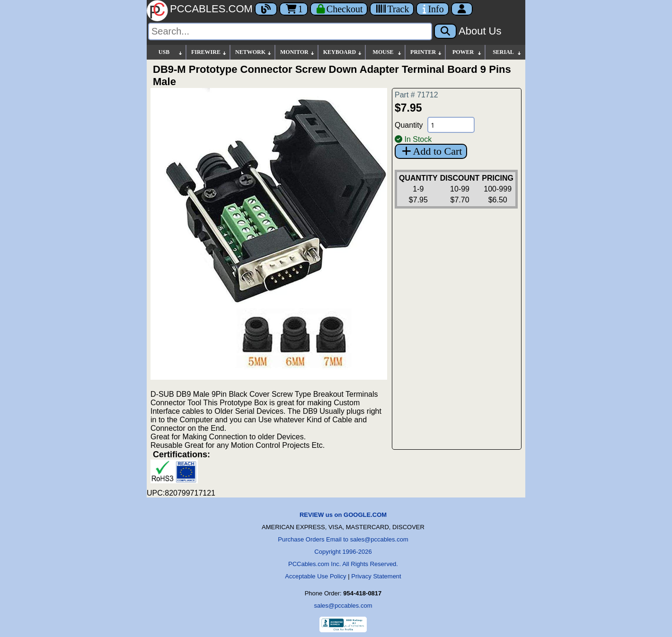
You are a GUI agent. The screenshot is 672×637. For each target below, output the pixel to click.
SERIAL (507, 52)
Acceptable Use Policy (315, 576)
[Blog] (266, 9)
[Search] (290, 31)
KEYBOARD (343, 52)
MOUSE (388, 52)
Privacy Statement (376, 576)
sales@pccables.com (343, 606)
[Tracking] (392, 9)
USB (171, 52)
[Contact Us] (432, 9)
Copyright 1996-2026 (343, 552)
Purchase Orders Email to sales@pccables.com (343, 539)
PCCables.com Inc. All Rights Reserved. (343, 564)
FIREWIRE (209, 52)
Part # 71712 (416, 95)
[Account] (462, 9)
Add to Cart (431, 151)
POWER (467, 52)
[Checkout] (339, 9)
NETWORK (254, 52)
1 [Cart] (294, 9)
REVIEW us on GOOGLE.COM (343, 515)
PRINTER (426, 52)
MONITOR (298, 52)
